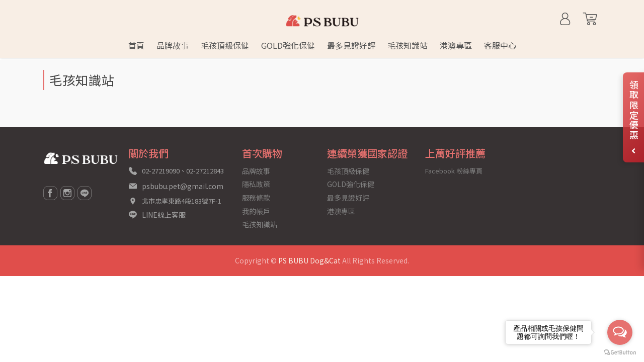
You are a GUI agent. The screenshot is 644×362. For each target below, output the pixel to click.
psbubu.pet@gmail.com (183, 186)
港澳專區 (341, 211)
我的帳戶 (256, 211)
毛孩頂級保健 (348, 171)
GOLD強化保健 (351, 184)
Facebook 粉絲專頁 (454, 171)
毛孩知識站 (260, 224)
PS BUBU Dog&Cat (309, 260)
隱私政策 (256, 184)
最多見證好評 (348, 198)
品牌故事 (256, 171)
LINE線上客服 (164, 215)
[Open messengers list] (620, 332)
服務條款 (256, 198)
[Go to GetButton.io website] (620, 352)
